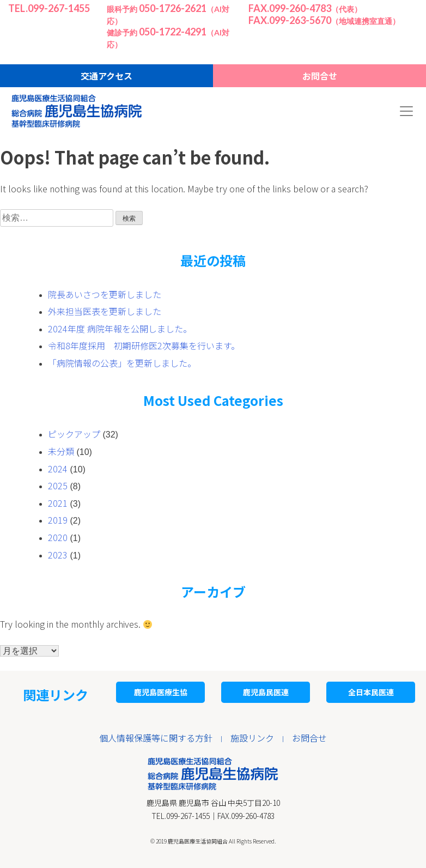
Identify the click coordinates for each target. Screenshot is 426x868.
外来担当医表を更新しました (105, 311)
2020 (58, 537)
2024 (58, 469)
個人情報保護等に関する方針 (156, 738)
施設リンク (252, 738)
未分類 (61, 451)
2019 (58, 520)
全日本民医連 (371, 692)
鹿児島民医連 (266, 692)
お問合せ (320, 76)
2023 (58, 555)
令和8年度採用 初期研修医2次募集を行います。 (144, 345)
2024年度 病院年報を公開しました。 (120, 329)
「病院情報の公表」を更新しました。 (122, 363)
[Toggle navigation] (406, 111)
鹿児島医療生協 (161, 692)
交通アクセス (107, 76)
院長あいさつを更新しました (105, 294)
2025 (58, 485)
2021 (58, 503)
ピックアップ (74, 434)
